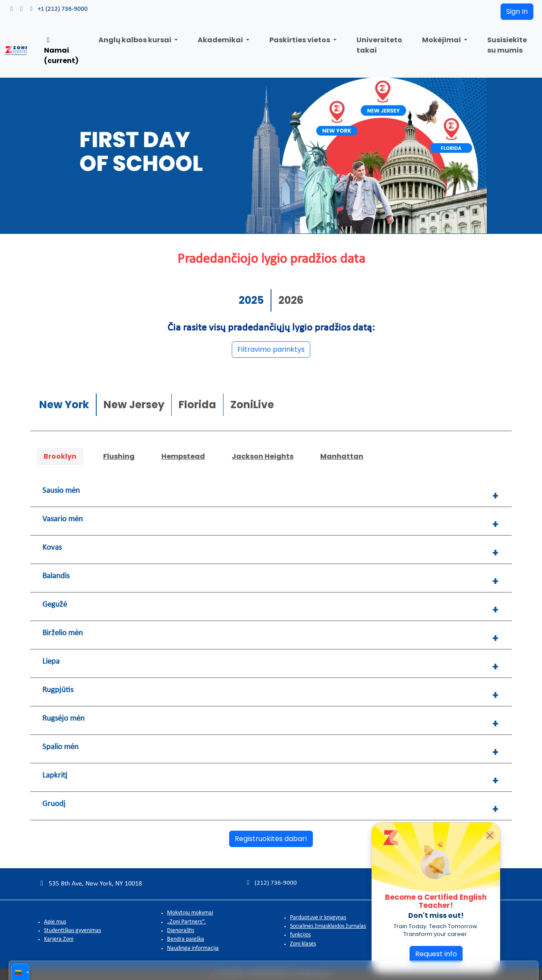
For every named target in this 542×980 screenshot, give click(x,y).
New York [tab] (64, 403)
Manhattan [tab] (342, 455)
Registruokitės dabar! (271, 838)
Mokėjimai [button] (442, 40)
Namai (61, 51)
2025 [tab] (251, 299)
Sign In (517, 11)
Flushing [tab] (119, 455)
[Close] (490, 835)
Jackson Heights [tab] (263, 455)
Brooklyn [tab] (60, 455)
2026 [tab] (291, 299)
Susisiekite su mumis (507, 45)
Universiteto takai (379, 45)
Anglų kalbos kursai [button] (135, 40)
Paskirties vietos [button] (300, 40)
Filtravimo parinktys (271, 348)
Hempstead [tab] (183, 455)
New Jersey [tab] (134, 403)
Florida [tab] (197, 403)
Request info (436, 954)
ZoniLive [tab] (252, 403)
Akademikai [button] (221, 40)
